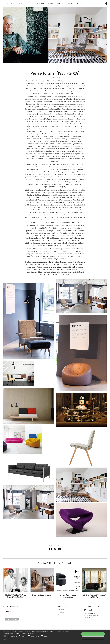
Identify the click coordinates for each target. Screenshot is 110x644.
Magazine (50, 3)
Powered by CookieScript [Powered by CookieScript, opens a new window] (9, 642)
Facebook (61, 610)
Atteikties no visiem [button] (93, 638)
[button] (59, 3)
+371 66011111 (88, 610)
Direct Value (41, 3)
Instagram (62, 612)
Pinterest (61, 615)
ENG (104, 3)
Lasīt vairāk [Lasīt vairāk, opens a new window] (31, 634)
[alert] (55, 637)
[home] (13, 3)
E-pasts (8, 612)
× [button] (108, 631)
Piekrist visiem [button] (93, 634)
